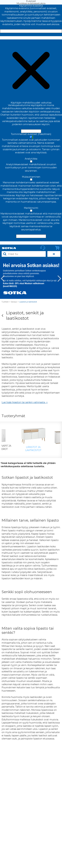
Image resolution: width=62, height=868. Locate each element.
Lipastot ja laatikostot (28, 302)
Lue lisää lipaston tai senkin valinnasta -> (25, 402)
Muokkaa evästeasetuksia (31, 38)
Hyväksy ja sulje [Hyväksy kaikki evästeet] (31, 31)
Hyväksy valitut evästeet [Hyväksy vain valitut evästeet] (31, 236)
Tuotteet (5, 302)
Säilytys (14, 302)
